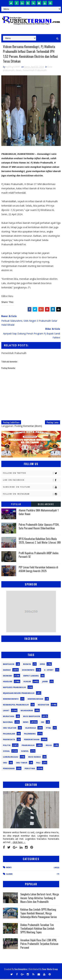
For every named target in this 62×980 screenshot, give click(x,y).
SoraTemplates (21, 970)
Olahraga (31, 729)
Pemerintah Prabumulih (35, 71)
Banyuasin (9, 665)
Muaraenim (27, 711)
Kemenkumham (35, 700)
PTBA (48, 729)
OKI (42, 723)
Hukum (27, 682)
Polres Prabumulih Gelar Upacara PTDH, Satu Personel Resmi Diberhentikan (39, 527)
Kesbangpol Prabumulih (16, 706)
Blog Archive (46, 505)
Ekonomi (8, 677)
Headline (8, 682)
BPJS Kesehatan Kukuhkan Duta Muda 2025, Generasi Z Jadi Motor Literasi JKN (40, 542)
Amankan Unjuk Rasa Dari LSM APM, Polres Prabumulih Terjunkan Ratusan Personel (39, 945)
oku (5, 764)
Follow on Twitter (32, 474)
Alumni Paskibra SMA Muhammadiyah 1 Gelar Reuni (39, 513)
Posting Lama (52, 423)
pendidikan (9, 769)
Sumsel (25, 752)
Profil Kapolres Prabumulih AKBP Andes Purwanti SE (39, 556)
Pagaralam (9, 735)
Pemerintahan (32, 740)
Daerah (7, 671)
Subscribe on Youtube (32, 488)
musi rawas (35, 758)
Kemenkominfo (11, 700)
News (19, 71)
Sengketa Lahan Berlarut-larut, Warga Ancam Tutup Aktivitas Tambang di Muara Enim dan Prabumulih (40, 899)
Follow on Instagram (32, 495)
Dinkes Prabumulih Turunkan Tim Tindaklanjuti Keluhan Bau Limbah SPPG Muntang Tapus (37, 930)
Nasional (8, 723)
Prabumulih (28, 746)
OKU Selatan (10, 729)
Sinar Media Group (50, 970)
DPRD (42, 665)
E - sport (49, 671)
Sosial (6, 752)
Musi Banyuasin (32, 717)
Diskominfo (28, 671)
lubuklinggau (11, 758)
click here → (19, 843)
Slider (9, 875)
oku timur (22, 764)
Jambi (45, 682)
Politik (7, 746)
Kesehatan (43, 706)
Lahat (6, 711)
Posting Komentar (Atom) (28, 427)
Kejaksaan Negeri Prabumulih (19, 694)
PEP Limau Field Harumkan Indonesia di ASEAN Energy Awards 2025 (38, 570)
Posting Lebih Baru (11, 423)
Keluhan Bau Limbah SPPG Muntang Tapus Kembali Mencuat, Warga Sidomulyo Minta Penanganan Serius (39, 914)
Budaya (27, 665)
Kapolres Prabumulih (14, 688)
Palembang (30, 735)
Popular (16, 505)
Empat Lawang (31, 677)
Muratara (9, 717)
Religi (49, 746)
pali (38, 764)
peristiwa (30, 769)
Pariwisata (9, 740)
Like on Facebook (32, 481)
